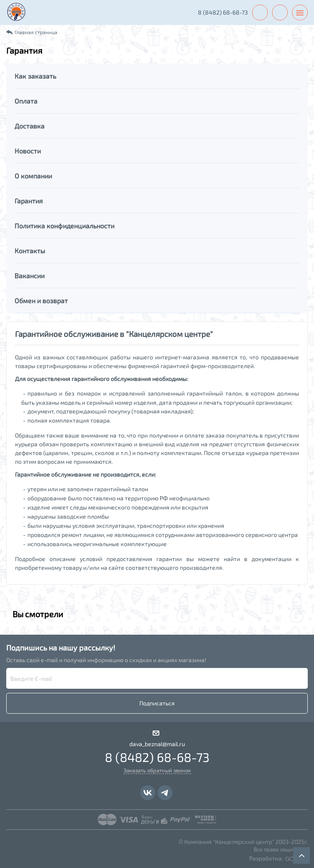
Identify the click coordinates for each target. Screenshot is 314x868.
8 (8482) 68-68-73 (223, 12)
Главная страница (36, 32)
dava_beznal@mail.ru (157, 744)
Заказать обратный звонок (157, 770)
